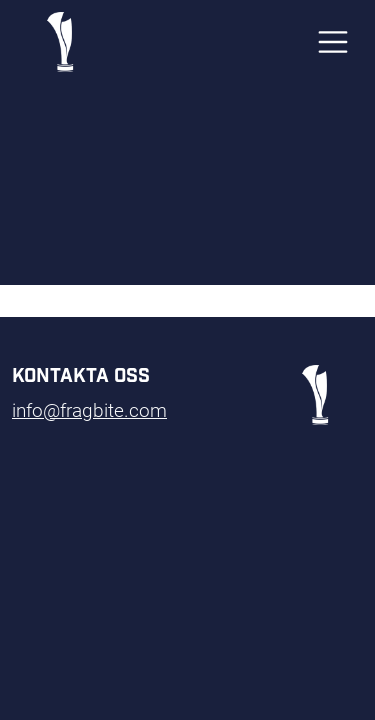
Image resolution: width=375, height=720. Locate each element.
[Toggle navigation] (333, 42)
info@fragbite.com (89, 409)
